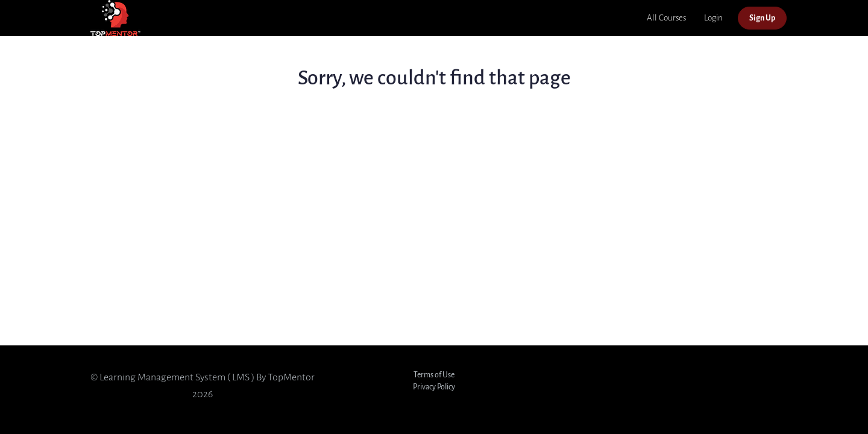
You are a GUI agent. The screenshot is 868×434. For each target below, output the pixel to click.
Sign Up (762, 18)
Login (713, 18)
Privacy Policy (434, 387)
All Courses (666, 18)
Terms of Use (434, 375)
